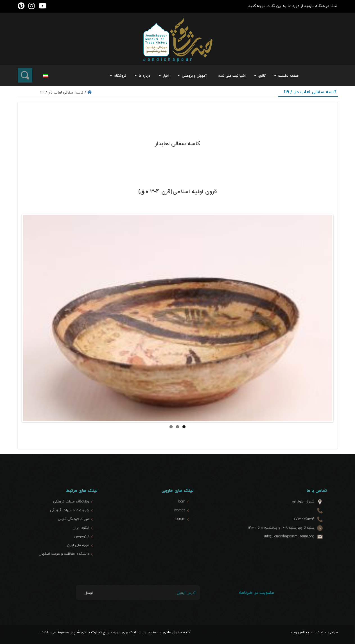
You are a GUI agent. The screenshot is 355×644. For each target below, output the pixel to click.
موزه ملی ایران (78, 559)
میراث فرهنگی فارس (74, 533)
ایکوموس (82, 551)
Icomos (180, 525)
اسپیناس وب (302, 632)
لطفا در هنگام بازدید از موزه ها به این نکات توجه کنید (293, 6)
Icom (182, 516)
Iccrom (180, 533)
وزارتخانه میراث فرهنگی (71, 516)
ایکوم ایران (81, 542)
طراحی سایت (327, 632)
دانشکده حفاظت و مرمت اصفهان (64, 568)
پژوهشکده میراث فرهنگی (70, 525)
